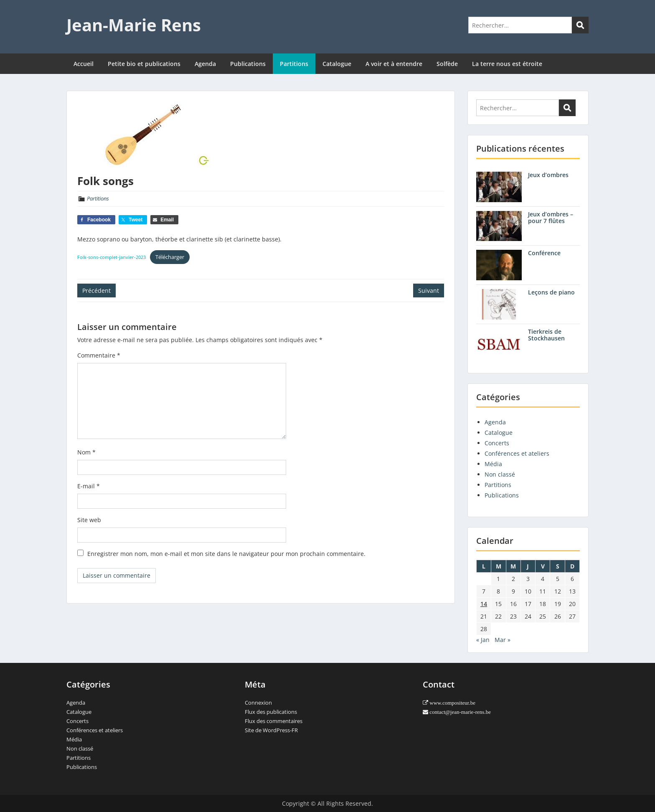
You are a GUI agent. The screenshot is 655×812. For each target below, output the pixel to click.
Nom (86, 452)
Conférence (544, 253)
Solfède (447, 64)
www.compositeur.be (452, 703)
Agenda (205, 64)
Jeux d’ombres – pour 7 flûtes (551, 218)
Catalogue (337, 64)
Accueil (84, 64)
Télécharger (170, 257)
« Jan (483, 640)
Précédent (96, 291)
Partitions (294, 64)
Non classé (500, 474)
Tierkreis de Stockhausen (546, 335)
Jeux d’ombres (548, 175)
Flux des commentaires (274, 721)
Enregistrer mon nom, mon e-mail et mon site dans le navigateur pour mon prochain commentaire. (226, 554)
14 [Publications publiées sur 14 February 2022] (484, 604)
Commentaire (99, 355)
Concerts (497, 443)
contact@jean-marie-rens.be (460, 712)
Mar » (503, 640)
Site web (89, 520)
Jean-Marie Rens (134, 25)
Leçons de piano (551, 292)
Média (493, 464)
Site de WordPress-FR (271, 730)
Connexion (258, 703)
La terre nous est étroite (507, 64)
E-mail (89, 486)
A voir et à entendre (394, 64)
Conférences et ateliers (517, 453)
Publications (248, 64)
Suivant (429, 291)
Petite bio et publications (144, 64)
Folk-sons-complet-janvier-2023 (112, 257)
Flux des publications (271, 712)
